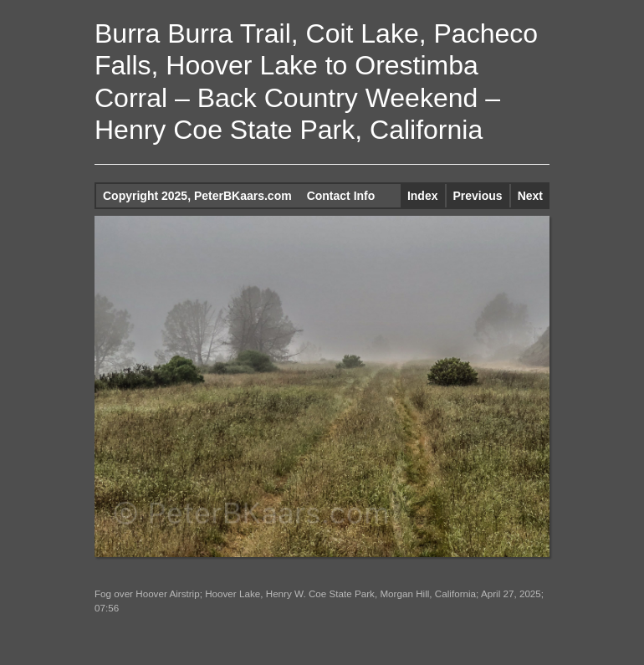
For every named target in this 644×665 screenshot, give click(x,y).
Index (423, 196)
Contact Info (341, 196)
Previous (478, 196)
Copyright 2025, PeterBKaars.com (197, 196)
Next (530, 196)
